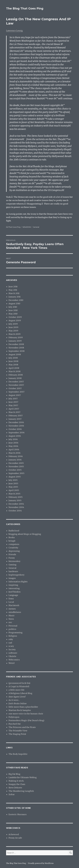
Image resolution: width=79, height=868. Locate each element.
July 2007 (13, 399)
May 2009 (13, 331)
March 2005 (14, 494)
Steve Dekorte (15, 788)
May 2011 (13, 290)
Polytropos (14, 717)
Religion (13, 636)
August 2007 (15, 395)
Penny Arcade (15, 838)
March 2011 (14, 293)
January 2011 (15, 297)
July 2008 (13, 358)
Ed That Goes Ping (13, 227)
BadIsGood (14, 531)
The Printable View (18, 731)
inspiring (13, 585)
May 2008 (13, 365)
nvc (10, 622)
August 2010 (14, 304)
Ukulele (12, 656)
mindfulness (15, 612)
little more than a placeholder (23, 707)
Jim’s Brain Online (18, 703)
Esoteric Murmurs (18, 814)
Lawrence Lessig (14, 31)
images (12, 578)
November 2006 (16, 426)
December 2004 (16, 504)
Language (13, 595)
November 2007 (16, 385)
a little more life (16, 690)
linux (11, 599)
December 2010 (16, 300)
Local (11, 602)
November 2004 (16, 507)
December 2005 (16, 463)
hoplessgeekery (16, 575)
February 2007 (16, 416)
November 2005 (16, 466)
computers (14, 544)
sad (10, 643)
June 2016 (13, 287)
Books (12, 537)
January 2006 (15, 460)
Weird (11, 663)
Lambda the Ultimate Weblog (23, 777)
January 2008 (15, 378)
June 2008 (13, 361)
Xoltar (12, 794)
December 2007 (16, 382)
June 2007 (13, 402)
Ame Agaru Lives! (17, 697)
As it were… (14, 700)
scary (11, 646)
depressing (14, 551)
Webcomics (14, 660)
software (13, 653)
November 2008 (16, 348)
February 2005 (16, 497)
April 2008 (14, 368)
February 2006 (16, 456)
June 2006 (13, 443)
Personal (13, 626)
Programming (15, 633)
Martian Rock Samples (20, 710)
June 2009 (13, 327)
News (11, 619)
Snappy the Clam (17, 784)
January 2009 (15, 341)
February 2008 (16, 375)
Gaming (12, 565)
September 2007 (16, 392)
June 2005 (13, 483)
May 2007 (13, 405)
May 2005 (13, 487)
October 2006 (15, 429)
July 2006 (13, 439)
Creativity (13, 548)
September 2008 (17, 351)
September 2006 (17, 433)
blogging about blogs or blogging (25, 534)
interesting (14, 588)
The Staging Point (17, 734)
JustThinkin (15, 592)
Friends (12, 554)
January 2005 (15, 500)
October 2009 (15, 317)
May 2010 (13, 314)
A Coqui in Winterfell (19, 686)
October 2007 (15, 388)
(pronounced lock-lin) (19, 683)
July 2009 (13, 324)
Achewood (14, 834)
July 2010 (13, 307)
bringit (12, 541)
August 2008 (15, 354)
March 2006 (15, 453)
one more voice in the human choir (26, 714)
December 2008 (16, 344)
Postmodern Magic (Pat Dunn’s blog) (26, 720)
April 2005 (14, 490)
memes (12, 609)
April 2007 (14, 409)
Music (12, 616)
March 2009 (15, 334)
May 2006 (13, 446)
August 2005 (15, 477)
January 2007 (15, 419)
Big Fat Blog (14, 774)
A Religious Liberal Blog (20, 693)
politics (12, 629)
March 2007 (14, 412)
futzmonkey (14, 561)
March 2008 (15, 371)
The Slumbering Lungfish (21, 791)
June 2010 (13, 310)
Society (12, 649)
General (36, 227)
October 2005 (15, 470)
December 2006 (16, 422)
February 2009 (16, 337)
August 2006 (15, 436)
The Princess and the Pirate (22, 727)
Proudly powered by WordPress (41, 863)
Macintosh (14, 605)
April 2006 (14, 450)
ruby (11, 639)
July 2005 (13, 480)
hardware (13, 571)
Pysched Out (15, 724)
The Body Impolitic (18, 754)
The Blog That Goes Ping (25, 8)
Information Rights (18, 582)
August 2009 (15, 320)
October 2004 (15, 511)
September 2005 (16, 473)
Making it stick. (16, 781)
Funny (12, 558)
